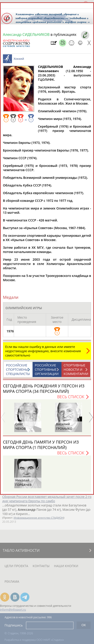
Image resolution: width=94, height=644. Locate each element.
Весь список (71, 397)
